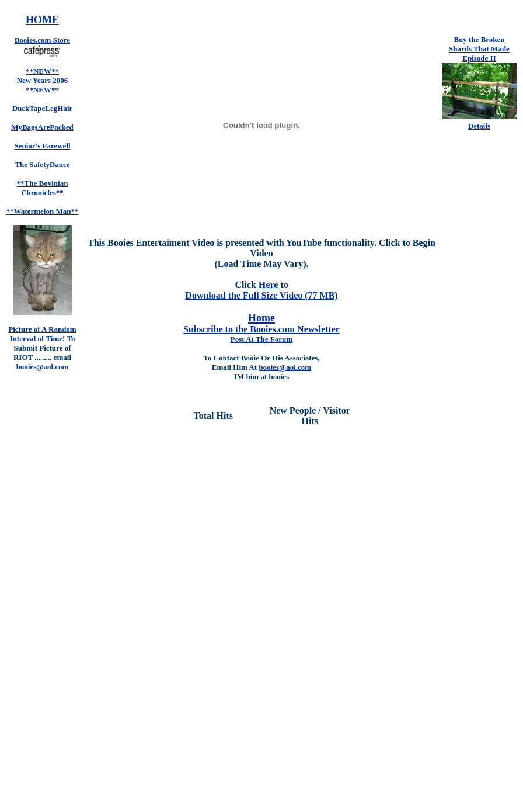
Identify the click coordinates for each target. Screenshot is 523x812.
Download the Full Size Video (245, 295)
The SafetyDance (42, 164)
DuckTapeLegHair (43, 108)
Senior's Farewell (42, 146)
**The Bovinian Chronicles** (43, 188)
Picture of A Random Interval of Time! (42, 334)
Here (268, 285)
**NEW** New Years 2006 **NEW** (43, 80)
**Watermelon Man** (43, 211)
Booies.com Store (42, 40)
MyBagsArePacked (42, 127)
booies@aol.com (285, 367)
